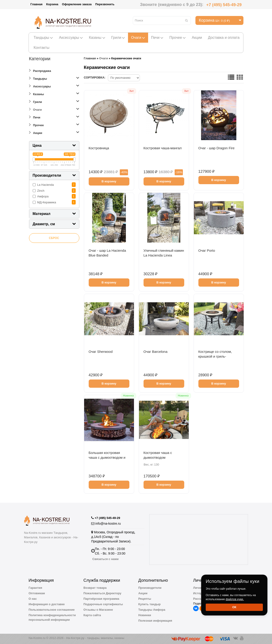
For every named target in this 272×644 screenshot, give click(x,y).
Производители (150, 588)
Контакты (41, 48)
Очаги (138, 38)
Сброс (54, 238)
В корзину (109, 181)
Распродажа (40, 70)
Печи (157, 38)
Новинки (145, 615)
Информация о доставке (47, 604)
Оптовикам (37, 593)
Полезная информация (155, 621)
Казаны (97, 38)
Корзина (52, 4)
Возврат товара (95, 588)
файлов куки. (235, 599)
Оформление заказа (77, 4)
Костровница (99, 148)
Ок (234, 607)
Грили (118, 38)
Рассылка (200, 599)
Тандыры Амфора (152, 610)
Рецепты (145, 599)
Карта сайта (92, 615)
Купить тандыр (149, 604)
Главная (36, 4)
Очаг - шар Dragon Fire (217, 148)
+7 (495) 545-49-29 (224, 5)
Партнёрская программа (101, 599)
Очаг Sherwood (101, 352)
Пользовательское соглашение (52, 610)
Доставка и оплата (224, 38)
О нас (33, 599)
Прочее (178, 38)
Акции (197, 38)
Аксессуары (71, 38)
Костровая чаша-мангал (163, 148)
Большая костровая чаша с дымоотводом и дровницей (107, 457)
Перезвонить (105, 4)
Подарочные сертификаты (103, 604)
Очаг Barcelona (156, 352)
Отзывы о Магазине (98, 610)
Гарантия (35, 588)
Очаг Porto (207, 250)
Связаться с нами (105, 559)
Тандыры (43, 38)
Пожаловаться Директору (102, 593)
